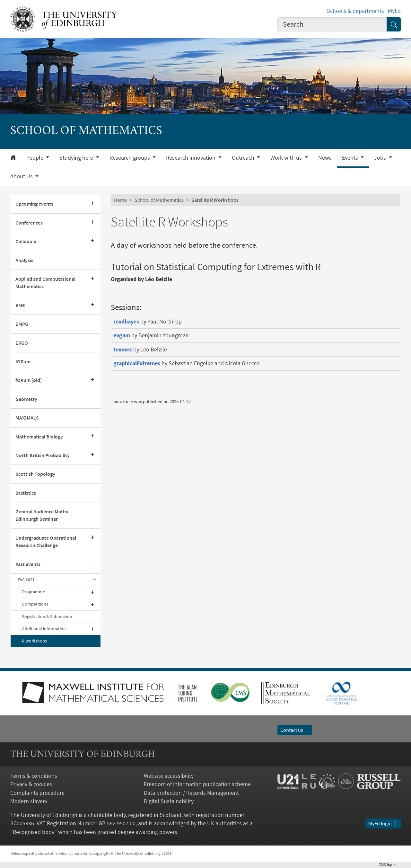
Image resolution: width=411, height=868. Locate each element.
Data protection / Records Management (191, 793)
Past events (28, 564)
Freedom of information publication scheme (197, 784)
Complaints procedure (37, 793)
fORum (23, 362)
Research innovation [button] (191, 158)
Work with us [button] (287, 158)
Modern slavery (29, 801)
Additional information (44, 629)
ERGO (22, 343)
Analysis (24, 260)
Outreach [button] (244, 158)
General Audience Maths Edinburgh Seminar (42, 515)
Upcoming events (34, 204)
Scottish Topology (35, 474)
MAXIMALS (27, 418)
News (325, 158)
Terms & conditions (34, 776)
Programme (34, 592)
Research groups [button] (130, 158)
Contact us (295, 730)
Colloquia (26, 241)
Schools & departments (355, 11)
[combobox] (332, 24)
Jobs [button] (381, 158)
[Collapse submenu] (95, 564)
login (390, 865)
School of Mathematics (159, 200)
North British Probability (43, 455)
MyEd (394, 11)
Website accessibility (169, 776)
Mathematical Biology (39, 437)
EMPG (22, 324)
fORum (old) (29, 380)
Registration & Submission (47, 616)
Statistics (26, 493)
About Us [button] (22, 176)
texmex (123, 350)
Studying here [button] (77, 158)
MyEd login (383, 824)
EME (20, 305)
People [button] (35, 158)
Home (120, 200)
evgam (122, 335)
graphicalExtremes (137, 363)
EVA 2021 (26, 580)
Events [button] (351, 158)
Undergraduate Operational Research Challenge (46, 542)
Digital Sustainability (169, 801)
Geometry (26, 399)
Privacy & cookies (31, 784)
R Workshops (34, 641)
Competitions (35, 604)
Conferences (29, 223)
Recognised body (34, 832)
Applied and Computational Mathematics (45, 283)
